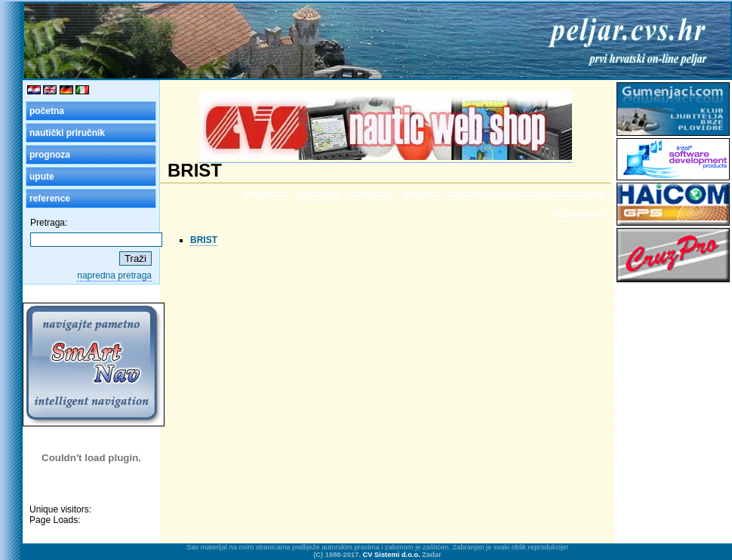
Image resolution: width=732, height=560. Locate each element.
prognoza (50, 155)
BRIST (204, 240)
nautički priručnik (67, 133)
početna (47, 111)
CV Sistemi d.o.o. (392, 555)
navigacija (371, 194)
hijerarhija (317, 194)
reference (50, 198)
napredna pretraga (114, 275)
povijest (420, 194)
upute (42, 177)
